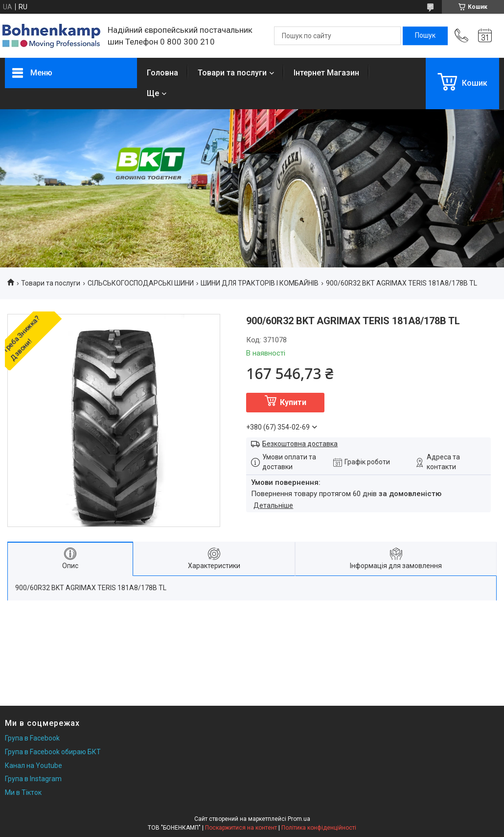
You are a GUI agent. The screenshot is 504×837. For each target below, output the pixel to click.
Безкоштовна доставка (300, 444)
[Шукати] (425, 36)
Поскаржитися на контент (241, 828)
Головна (162, 73)
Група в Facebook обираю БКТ (53, 752)
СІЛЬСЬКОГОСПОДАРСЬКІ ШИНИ (141, 283)
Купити (293, 402)
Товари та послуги (232, 73)
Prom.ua (299, 819)
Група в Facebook (32, 738)
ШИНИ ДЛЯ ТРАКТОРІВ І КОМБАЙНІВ (260, 283)
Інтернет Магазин (326, 73)
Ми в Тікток (23, 792)
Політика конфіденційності (319, 828)
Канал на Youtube (34, 765)
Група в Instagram (33, 779)
